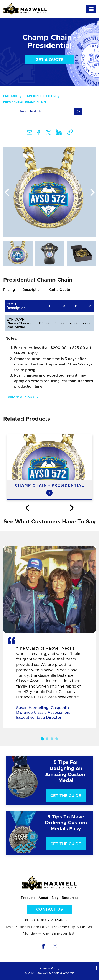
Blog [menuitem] (55, 898)
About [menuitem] (43, 898)
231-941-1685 (61, 920)
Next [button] (92, 193)
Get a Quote (50, 60)
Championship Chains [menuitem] (40, 96)
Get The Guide (66, 796)
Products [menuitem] (11, 96)
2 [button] (47, 739)
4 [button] (57, 739)
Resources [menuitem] (70, 898)
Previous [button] (7, 193)
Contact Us (49, 910)
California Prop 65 (22, 397)
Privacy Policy (49, 969)
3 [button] (52, 739)
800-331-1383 (36, 920)
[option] (49, 192)
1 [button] (42, 739)
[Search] (45, 112)
